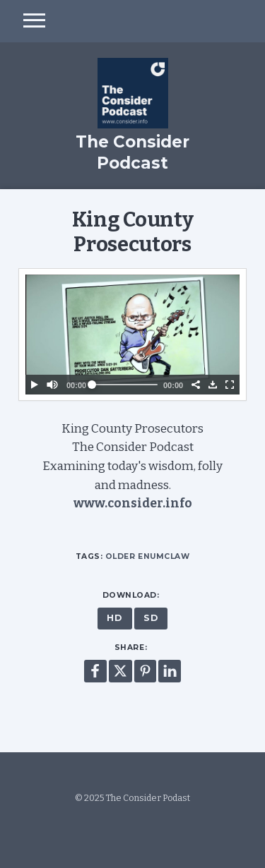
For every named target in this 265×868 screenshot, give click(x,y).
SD (151, 618)
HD (114, 618)
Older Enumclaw (147, 556)
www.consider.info (133, 504)
